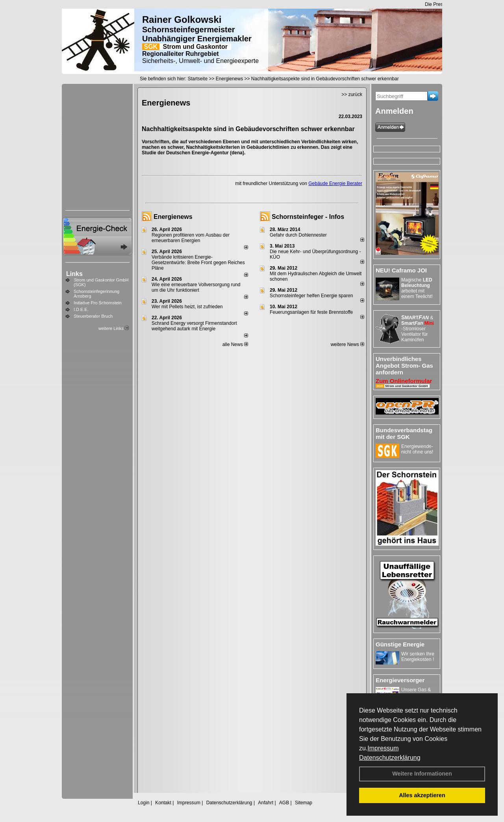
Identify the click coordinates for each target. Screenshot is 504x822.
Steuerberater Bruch (93, 316)
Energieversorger (400, 680)
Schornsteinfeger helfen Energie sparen (311, 296)
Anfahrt (266, 803)
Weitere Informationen (422, 774)
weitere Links (114, 328)
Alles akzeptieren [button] (422, 795)
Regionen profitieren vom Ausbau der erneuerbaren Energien (191, 238)
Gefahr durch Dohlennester (298, 235)
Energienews (173, 217)
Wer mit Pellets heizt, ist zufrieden (187, 307)
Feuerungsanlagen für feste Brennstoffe (311, 312)
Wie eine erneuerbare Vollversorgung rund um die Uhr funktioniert (196, 287)
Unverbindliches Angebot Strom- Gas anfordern (404, 366)
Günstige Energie (400, 644)
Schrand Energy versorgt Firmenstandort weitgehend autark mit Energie (194, 326)
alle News (235, 344)
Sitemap (304, 803)
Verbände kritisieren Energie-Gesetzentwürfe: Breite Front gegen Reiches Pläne (198, 263)
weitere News (347, 344)
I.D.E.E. (81, 309)
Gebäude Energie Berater (335, 183)
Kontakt (163, 803)
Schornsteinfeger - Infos (308, 217)
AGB (284, 803)
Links (74, 274)
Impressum (383, 748)
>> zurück (352, 94)
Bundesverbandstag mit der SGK (404, 433)
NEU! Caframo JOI (401, 270)
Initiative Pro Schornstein (98, 303)
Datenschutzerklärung (390, 758)
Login (144, 803)
